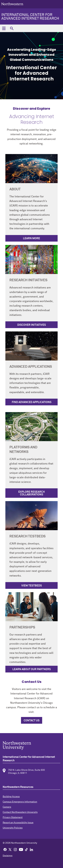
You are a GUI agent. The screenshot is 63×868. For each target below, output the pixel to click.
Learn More (32, 238)
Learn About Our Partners (32, 669)
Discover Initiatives (32, 325)
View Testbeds (32, 586)
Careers (7, 807)
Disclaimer (8, 856)
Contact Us (32, 721)
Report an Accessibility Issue (18, 823)
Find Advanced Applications (32, 402)
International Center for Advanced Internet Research (30, 17)
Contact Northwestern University (20, 812)
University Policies (13, 828)
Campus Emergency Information (20, 802)
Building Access (11, 797)
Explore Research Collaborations (32, 493)
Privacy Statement (13, 817)
